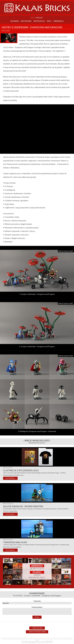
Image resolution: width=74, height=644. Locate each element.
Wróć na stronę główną (37, 632)
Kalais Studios (49, 641)
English (39, 18)
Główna (15, 21)
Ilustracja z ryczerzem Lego (21, 470)
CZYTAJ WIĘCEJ (10, 478)
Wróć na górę (37, 628)
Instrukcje (39, 21)
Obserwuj (58, 21)
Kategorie (26, 21)
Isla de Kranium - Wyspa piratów (23, 506)
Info (49, 21)
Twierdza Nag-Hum (15, 542)
